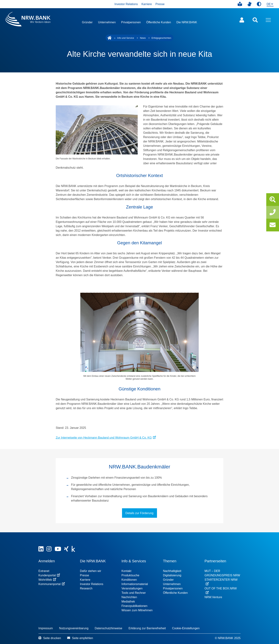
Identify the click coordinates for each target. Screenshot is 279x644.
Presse (160, 4)
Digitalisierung (172, 575)
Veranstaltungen (132, 588)
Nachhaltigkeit (172, 571)
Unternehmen (107, 22)
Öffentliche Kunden (159, 22)
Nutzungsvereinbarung (74, 628)
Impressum (46, 628)
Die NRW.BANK (187, 22)
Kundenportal (49, 575)
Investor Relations (126, 4)
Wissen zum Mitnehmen (137, 610)
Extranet (44, 571)
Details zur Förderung (139, 513)
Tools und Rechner (134, 593)
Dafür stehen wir (91, 571)
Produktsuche (130, 575)
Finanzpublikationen (134, 606)
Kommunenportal (52, 584)
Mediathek (128, 602)
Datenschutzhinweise (108, 628)
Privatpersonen (131, 22)
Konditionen (129, 580)
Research (86, 588)
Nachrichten (129, 597)
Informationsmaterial (135, 584)
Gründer (87, 22)
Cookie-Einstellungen (186, 628)
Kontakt (126, 571)
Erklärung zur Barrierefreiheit (147, 628)
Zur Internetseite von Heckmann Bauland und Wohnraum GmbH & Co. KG (106, 438)
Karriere (147, 4)
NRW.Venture (213, 597)
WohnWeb (47, 580)
